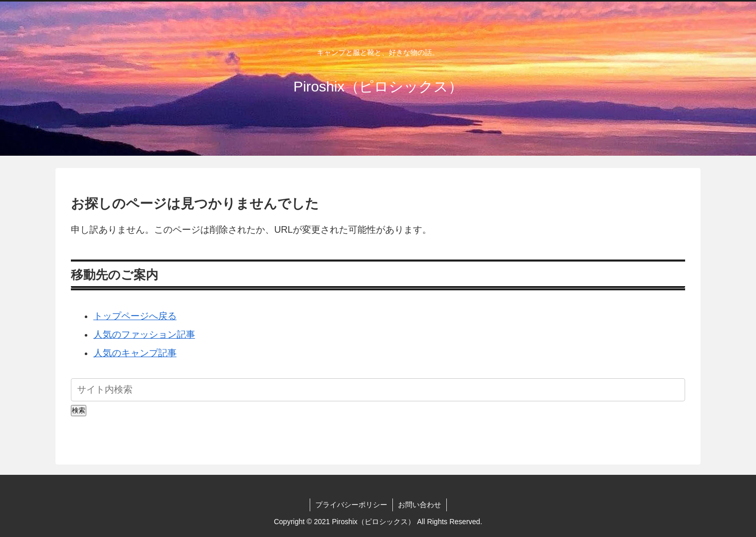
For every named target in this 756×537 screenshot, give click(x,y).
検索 (79, 410)
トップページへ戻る (135, 316)
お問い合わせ (420, 505)
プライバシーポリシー (351, 505)
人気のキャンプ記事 (135, 353)
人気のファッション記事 (144, 335)
